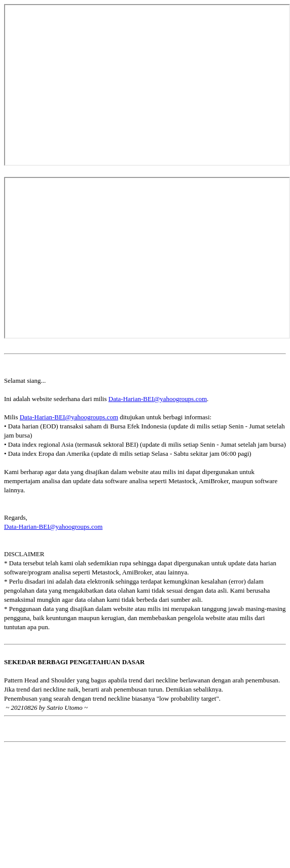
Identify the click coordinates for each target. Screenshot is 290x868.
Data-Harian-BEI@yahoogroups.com (158, 399)
